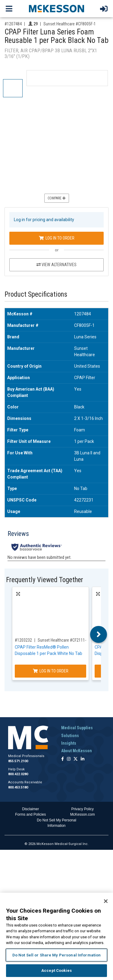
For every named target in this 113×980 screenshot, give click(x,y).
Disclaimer (30, 809)
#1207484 (13, 24)
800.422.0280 (18, 774)
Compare (57, 198)
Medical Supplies (77, 728)
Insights (69, 743)
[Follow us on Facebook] (63, 759)
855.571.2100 (18, 761)
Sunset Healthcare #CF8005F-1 (70, 24)
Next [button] (99, 634)
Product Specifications (36, 294)
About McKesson (77, 751)
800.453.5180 (18, 787)
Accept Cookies (56, 970)
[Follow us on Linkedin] (83, 759)
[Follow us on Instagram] (69, 759)
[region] (56, 936)
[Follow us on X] (76, 759)
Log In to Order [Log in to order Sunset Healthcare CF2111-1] (51, 671)
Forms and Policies (30, 814)
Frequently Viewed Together (45, 580)
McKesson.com (83, 814)
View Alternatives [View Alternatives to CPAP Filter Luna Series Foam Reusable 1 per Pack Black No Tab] (56, 265)
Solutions (70, 736)
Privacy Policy (82, 809)
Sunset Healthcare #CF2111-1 (63, 640)
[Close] (106, 901)
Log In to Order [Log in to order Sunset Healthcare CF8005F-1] (57, 238)
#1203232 (23, 640)
